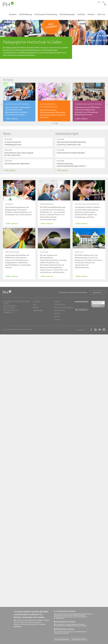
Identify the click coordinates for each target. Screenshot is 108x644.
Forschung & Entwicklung (46, 15)
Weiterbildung (25, 15)
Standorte (37, 303)
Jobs (35, 306)
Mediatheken (38, 312)
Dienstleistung (59, 312)
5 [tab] (105, 36)
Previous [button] (1, 105)
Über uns (101, 15)
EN (104, 2)
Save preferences (62, 639)
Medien (36, 309)
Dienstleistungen (67, 15)
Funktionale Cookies (66, 611)
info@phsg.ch (8, 313)
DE (100, 2)
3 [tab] (100, 36)
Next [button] (107, 105)
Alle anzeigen (10, 170)
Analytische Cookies (66, 622)
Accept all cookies (79, 639)
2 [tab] (98, 36)
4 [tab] (103, 36)
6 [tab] (107, 36)
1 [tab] (95, 36)
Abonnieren (97, 294)
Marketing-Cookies (65, 629)
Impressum (81, 331)
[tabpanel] (54, 28)
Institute (81, 15)
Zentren (91, 15)
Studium (13, 15)
